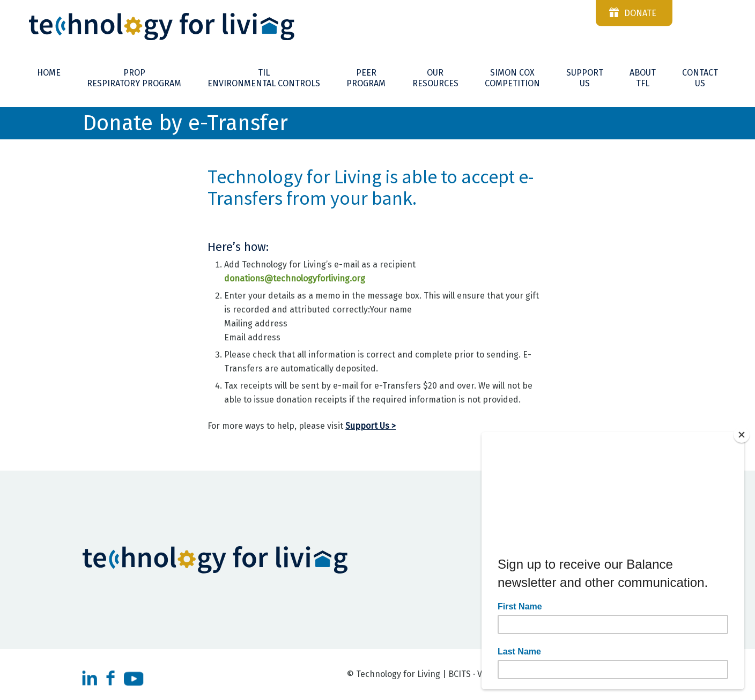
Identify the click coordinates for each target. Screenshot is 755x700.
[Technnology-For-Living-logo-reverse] (377, 27)
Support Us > (371, 426)
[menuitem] (49, 73)
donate (640, 13)
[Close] (742, 435)
